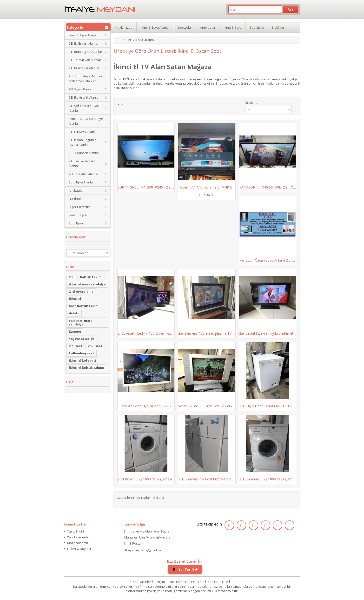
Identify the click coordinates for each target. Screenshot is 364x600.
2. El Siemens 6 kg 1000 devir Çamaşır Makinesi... (268, 479)
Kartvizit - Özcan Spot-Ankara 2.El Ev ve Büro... (268, 260)
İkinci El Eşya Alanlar (83, 35)
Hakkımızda (124, 27)
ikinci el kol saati (82, 360)
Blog (70, 382)
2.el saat (76, 346)
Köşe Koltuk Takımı (84, 306)
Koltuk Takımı (91, 277)
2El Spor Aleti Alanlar (84, 174)
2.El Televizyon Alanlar (85, 60)
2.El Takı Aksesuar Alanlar (82, 163)
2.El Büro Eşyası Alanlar (85, 52)
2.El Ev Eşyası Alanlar (84, 43)
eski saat (95, 346)
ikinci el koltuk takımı (86, 368)
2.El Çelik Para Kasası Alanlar (84, 108)
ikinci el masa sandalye (87, 284)
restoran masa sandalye (81, 322)
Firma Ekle (197, 582)
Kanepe (75, 331)
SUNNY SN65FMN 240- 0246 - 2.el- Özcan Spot (146, 187)
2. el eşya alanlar (82, 291)
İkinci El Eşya (78, 215)
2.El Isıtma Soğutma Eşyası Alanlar (83, 142)
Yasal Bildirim (77, 531)
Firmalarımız (76, 237)
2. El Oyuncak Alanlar (84, 153)
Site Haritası (177, 582)
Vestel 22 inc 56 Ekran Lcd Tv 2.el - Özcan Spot (207, 406)
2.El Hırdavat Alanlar (83, 132)
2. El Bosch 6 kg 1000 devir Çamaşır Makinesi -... (146, 479)
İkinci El (75, 299)
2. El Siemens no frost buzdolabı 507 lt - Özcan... (207, 479)
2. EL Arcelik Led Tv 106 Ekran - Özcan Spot (146, 333)
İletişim (160, 582)
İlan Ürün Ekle (218, 582)
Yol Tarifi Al (185, 569)
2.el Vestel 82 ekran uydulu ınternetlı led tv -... (268, 333)
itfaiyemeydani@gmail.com (144, 550)
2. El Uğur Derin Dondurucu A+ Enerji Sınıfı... (268, 406)
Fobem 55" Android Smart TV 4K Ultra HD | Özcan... (207, 187)
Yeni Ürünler (142, 582)
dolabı (74, 313)
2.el (72, 277)
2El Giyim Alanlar (81, 89)
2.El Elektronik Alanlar (84, 97)
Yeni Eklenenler (79, 537)
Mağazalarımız (78, 543)
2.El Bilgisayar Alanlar (84, 68)
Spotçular (185, 27)
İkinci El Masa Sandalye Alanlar (86, 121)
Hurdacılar (76, 199)
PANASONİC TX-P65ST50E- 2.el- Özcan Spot (268, 187)
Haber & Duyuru (79, 549)
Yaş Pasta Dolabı (82, 339)
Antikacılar (76, 190)
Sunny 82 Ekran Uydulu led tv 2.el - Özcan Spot (146, 406)
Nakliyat (278, 27)
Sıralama (252, 102)
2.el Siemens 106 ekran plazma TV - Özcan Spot (207, 333)
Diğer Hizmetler (80, 207)
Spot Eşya (76, 223)
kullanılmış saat (82, 353)
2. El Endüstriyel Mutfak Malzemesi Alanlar (86, 79)
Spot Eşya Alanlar (81, 182)
